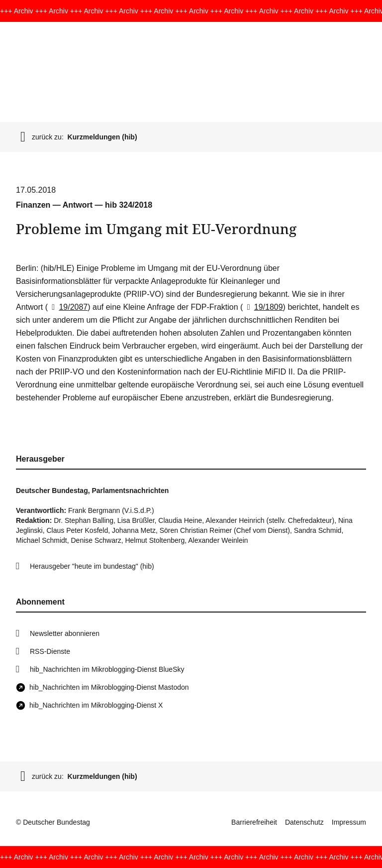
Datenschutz (304, 822)
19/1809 (263, 307)
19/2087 (68, 307)
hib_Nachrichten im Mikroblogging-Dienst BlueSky (107, 669)
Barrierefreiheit (254, 822)
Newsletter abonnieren (65, 633)
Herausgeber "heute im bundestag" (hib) (92, 566)
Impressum (349, 822)
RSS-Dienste (50, 651)
